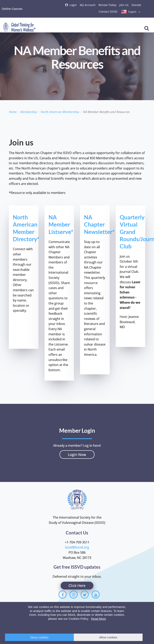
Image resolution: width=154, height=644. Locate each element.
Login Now (77, 455)
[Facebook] (63, 595)
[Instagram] (74, 595)
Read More (98, 619)
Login (73, 5)
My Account (88, 5)
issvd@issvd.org (77, 547)
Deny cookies (40, 637)
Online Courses (12, 9)
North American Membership (60, 112)
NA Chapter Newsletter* (99, 224)
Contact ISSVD (108, 12)
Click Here (77, 586)
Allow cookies (108, 637)
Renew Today (107, 5)
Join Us (124, 5)
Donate (136, 5)
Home (13, 112)
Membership (29, 112)
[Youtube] (96, 595)
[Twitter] (85, 595)
